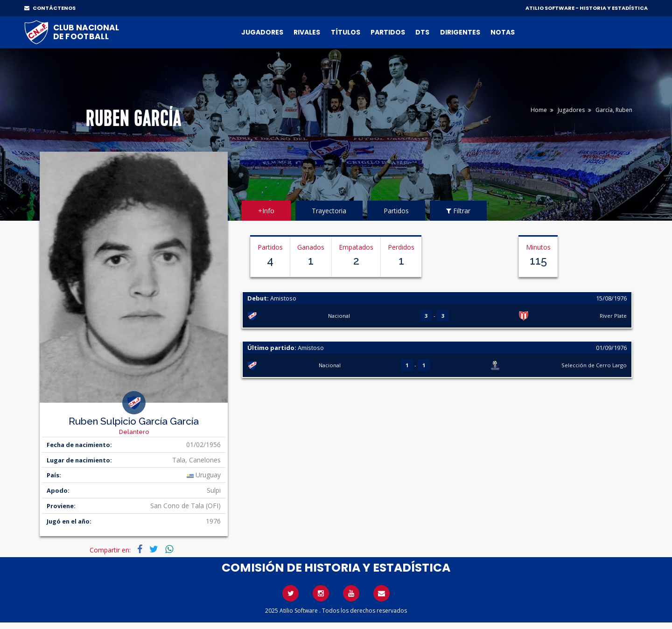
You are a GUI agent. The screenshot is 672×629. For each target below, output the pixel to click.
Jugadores (262, 32)
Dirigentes (460, 32)
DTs (422, 32)
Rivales (307, 32)
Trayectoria (329, 211)
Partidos (388, 32)
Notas (503, 32)
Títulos (346, 32)
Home (539, 110)
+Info (266, 211)
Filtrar (458, 211)
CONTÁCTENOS (50, 8)
